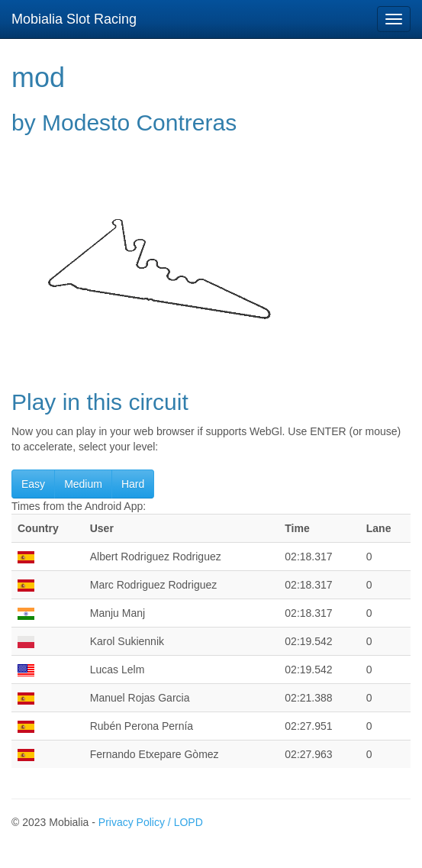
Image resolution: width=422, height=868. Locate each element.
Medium (83, 484)
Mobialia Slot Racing (74, 19)
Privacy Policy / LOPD (151, 822)
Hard (133, 484)
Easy (33, 484)
